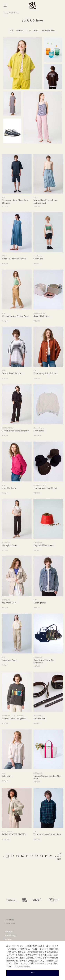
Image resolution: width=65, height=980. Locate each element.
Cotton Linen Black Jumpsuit (15, 431)
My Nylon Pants (9, 546)
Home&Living (48, 31)
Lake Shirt (7, 776)
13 (17, 856)
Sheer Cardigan (9, 488)
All (11, 31)
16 (32, 856)
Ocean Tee (38, 259)
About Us (9, 932)
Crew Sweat (39, 431)
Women (20, 31)
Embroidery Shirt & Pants (45, 374)
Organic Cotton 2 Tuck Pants (15, 316)
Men (29, 31)
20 (51, 856)
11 (8, 856)
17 (37, 856)
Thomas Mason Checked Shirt (47, 835)
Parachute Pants (9, 660)
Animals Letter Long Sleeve (14, 719)
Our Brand (10, 924)
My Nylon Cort (9, 603)
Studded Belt (39, 719)
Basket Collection (41, 316)
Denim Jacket (40, 603)
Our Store (9, 920)
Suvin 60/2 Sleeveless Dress (14, 259)
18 (41, 856)
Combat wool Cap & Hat (45, 488)
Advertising (10, 936)
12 (13, 856)
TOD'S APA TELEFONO (14, 835)
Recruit (8, 940)
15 (27, 856)
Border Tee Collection (12, 374)
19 (46, 856)
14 (22, 856)
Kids (36, 31)
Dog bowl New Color (43, 546)
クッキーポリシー (22, 967)
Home (6, 13)
